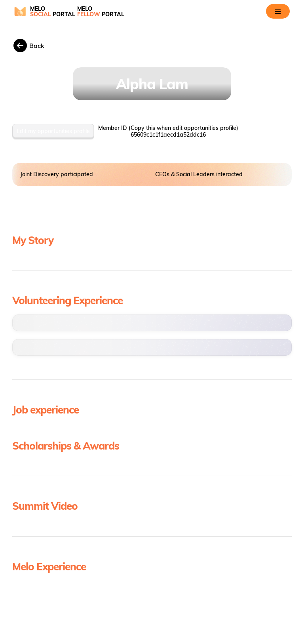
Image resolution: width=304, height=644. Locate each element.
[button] (278, 11)
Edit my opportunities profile (53, 131)
